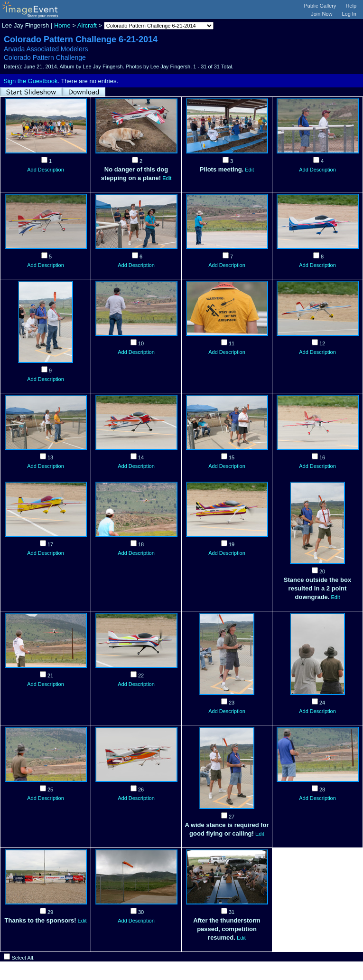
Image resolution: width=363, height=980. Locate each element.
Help (351, 6)
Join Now (321, 14)
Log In (349, 14)
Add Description (46, 170)
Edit (167, 178)
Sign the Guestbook (30, 81)
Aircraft (87, 25)
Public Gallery (320, 6)
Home (62, 25)
